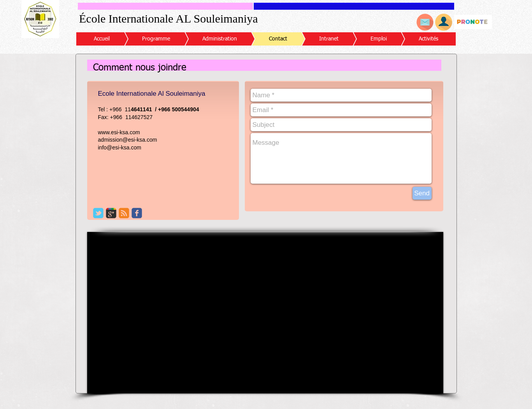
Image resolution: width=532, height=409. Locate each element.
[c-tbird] (98, 213)
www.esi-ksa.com (119, 132)
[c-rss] (124, 213)
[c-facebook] (137, 213)
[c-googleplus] (111, 213)
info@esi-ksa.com (120, 147)
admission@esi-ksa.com (128, 140)
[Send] (422, 193)
